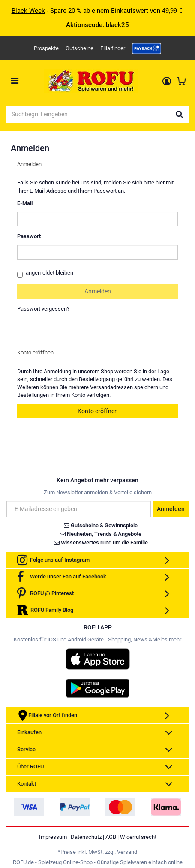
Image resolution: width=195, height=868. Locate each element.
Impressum (53, 837)
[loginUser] (97, 219)
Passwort (29, 236)
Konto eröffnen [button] (98, 411)
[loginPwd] (97, 252)
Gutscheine (79, 48)
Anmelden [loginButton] (98, 291)
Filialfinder (113, 48)
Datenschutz (86, 837)
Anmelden (171, 509)
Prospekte (46, 48)
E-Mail (25, 203)
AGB (111, 837)
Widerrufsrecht (138, 837)
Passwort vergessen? (43, 309)
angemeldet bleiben (45, 273)
